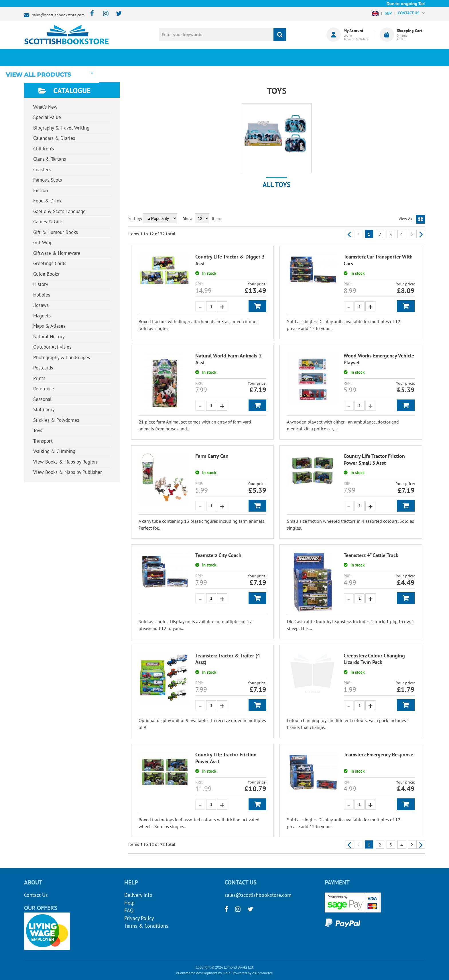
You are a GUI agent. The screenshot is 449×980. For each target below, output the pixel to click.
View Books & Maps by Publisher (68, 472)
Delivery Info (138, 895)
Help (129, 903)
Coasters (42, 170)
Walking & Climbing (54, 451)
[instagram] (103, 14)
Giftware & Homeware (57, 253)
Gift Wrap (43, 242)
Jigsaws (41, 305)
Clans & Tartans (50, 159)
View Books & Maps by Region (65, 462)
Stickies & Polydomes (56, 420)
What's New (182, 57)
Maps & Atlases (49, 326)
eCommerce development (197, 973)
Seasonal (42, 399)
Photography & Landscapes (62, 357)
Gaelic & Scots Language (59, 211)
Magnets (42, 316)
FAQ (129, 910)
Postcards (43, 368)
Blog (251, 57)
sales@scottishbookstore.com (58, 15)
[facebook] (90, 14)
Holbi (227, 973)
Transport (43, 441)
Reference (44, 389)
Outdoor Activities (52, 347)
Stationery (44, 410)
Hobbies (42, 295)
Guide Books (46, 274)
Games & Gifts (48, 222)
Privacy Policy (139, 918)
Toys (38, 430)
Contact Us (36, 895)
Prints (39, 378)
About (321, 57)
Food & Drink (47, 201)
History (41, 284)
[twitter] (116, 14)
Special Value (47, 117)
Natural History (49, 337)
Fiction (41, 190)
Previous (350, 234)
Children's (44, 149)
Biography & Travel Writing (61, 128)
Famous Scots (48, 180)
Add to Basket (257, 306)
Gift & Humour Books (56, 232)
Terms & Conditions (146, 926)
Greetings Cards (50, 263)
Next (421, 234)
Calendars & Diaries (54, 138)
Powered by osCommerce (253, 973)
